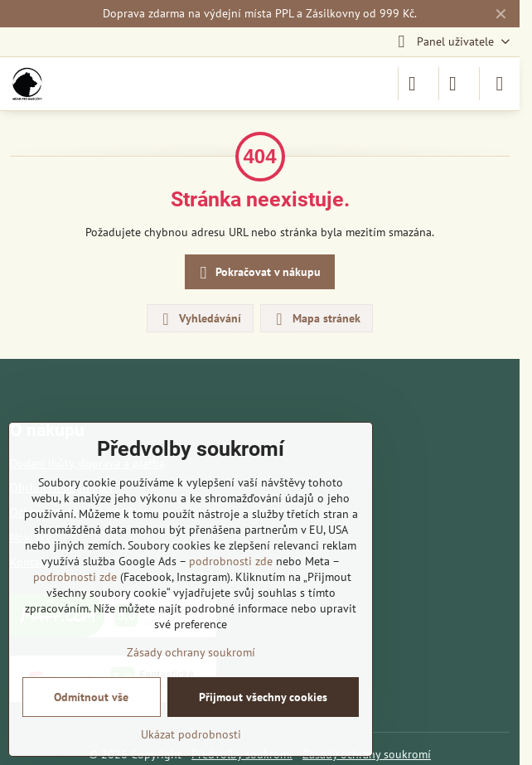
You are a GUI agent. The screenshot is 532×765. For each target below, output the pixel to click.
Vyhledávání (199, 319)
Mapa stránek (316, 319)
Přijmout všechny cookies (263, 697)
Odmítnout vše (91, 697)
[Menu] (500, 84)
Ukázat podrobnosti (191, 734)
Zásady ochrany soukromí (191, 652)
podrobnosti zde (231, 561)
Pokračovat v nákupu (258, 273)
